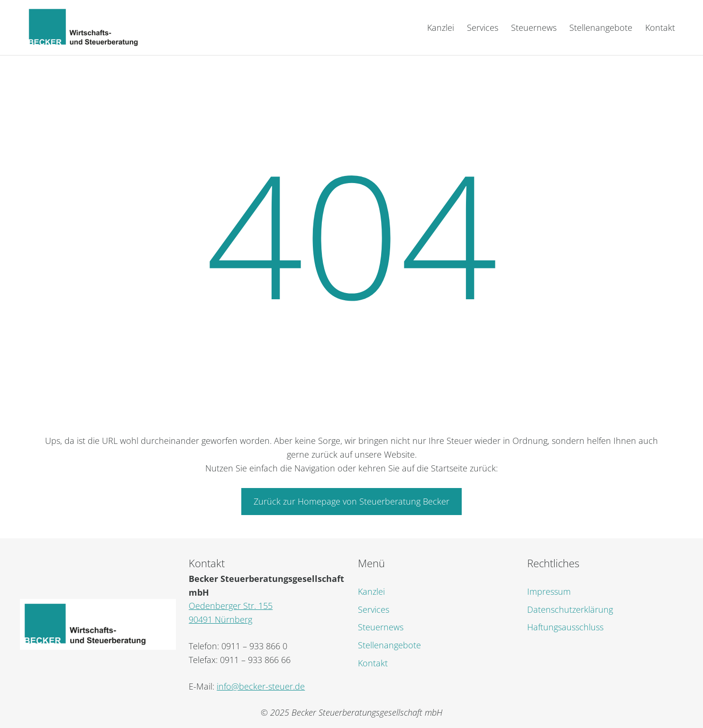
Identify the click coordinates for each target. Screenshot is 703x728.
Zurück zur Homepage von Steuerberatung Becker (351, 501)
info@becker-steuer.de (261, 686)
